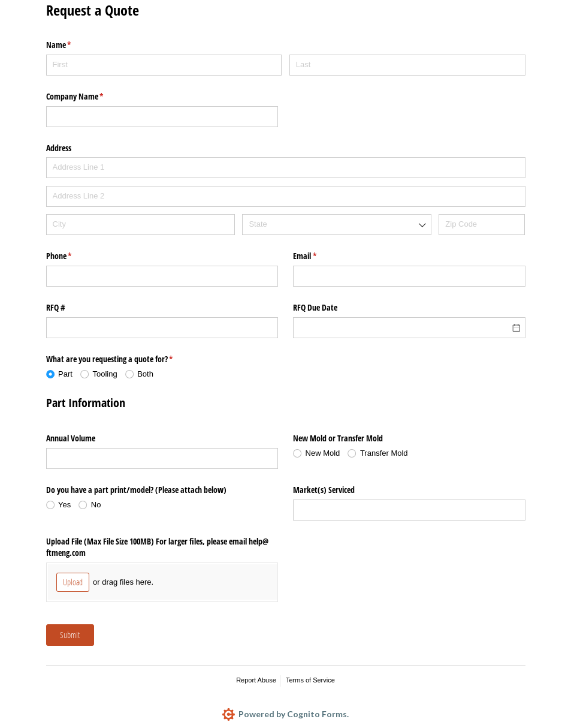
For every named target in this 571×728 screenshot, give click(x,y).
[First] (164, 65)
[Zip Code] (482, 225)
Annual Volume (71, 438)
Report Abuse (256, 680)
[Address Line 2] (286, 196)
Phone (73, 256)
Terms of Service (310, 680)
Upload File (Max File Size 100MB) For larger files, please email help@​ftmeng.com (157, 547)
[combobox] (336, 225)
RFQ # (56, 307)
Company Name (89, 97)
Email (319, 256)
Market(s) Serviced (324, 490)
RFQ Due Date (315, 307)
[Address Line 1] (286, 168)
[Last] (407, 65)
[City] (141, 225)
